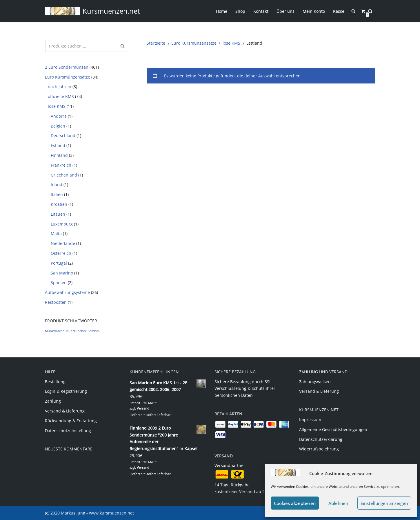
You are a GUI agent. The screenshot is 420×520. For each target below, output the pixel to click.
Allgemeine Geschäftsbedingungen (333, 429)
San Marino (62, 273)
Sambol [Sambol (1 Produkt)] (93, 331)
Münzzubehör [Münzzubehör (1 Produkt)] (76, 331)
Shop (240, 11)
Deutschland (63, 136)
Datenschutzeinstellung (68, 431)
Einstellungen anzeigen (384, 503)
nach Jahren (60, 87)
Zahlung (53, 401)
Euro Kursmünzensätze (68, 77)
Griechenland (64, 175)
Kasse (339, 11)
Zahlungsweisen (315, 382)
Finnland (59, 155)
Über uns (286, 11)
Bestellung (55, 382)
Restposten (56, 302)
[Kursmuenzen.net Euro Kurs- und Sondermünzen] (92, 11)
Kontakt (261, 11)
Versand (143, 408)
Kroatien (59, 204)
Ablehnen (338, 503)
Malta (56, 233)
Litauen (58, 214)
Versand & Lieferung (65, 411)
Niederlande (63, 243)
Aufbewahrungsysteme (67, 292)
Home (222, 11)
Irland (57, 184)
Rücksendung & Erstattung (71, 421)
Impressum (310, 420)
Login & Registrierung (66, 391)
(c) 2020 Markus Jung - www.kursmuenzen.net (89, 513)
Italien (57, 194)
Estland (58, 145)
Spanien (59, 282)
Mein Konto (314, 11)
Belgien (58, 126)
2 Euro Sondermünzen (67, 67)
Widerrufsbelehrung (319, 449)
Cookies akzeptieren (295, 503)
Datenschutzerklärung (321, 439)
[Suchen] (370, 11)
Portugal (59, 263)
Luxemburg (62, 224)
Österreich (61, 253)
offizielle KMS (61, 96)
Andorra (59, 116)
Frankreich (61, 165)
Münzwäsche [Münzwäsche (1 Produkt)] (55, 331)
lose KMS (57, 106)
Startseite (156, 43)
